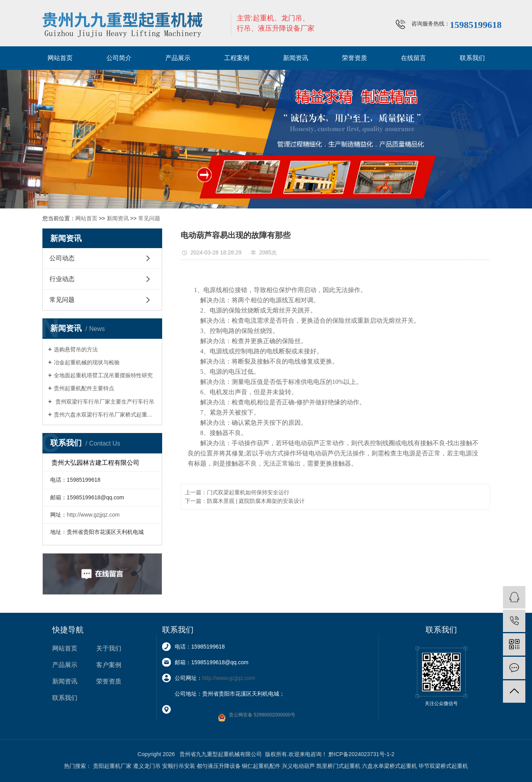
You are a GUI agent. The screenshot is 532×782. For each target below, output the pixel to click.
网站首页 (60, 58)
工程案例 (237, 58)
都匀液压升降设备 (219, 766)
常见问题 (149, 218)
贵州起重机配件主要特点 (84, 388)
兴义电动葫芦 (298, 766)
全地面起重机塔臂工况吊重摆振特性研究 (103, 375)
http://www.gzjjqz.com (93, 515)
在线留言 (413, 58)
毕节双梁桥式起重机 (443, 766)
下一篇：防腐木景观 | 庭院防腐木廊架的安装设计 (245, 501)
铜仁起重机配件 (261, 766)
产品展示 (178, 58)
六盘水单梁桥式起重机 (389, 766)
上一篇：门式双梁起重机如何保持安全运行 (237, 492)
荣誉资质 (355, 58)
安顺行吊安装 (179, 766)
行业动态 (62, 279)
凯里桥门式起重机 (338, 766)
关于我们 (109, 648)
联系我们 (472, 58)
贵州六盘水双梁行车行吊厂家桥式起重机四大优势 (105, 415)
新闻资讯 (296, 58)
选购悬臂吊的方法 (76, 349)
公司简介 (119, 58)
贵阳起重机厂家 (112, 766)
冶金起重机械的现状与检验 (87, 362)
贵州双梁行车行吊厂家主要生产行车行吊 (104, 402)
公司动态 (62, 258)
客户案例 (109, 665)
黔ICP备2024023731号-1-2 (362, 754)
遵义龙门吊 (147, 766)
